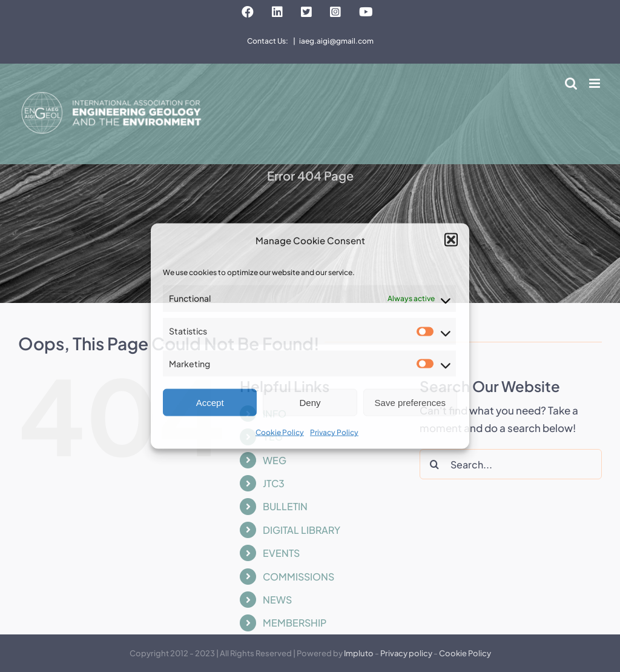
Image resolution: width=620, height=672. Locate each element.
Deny (310, 403)
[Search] (435, 464)
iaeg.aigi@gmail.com (336, 41)
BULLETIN (285, 506)
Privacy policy (406, 653)
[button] (451, 240)
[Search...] (511, 464)
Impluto (359, 653)
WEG (275, 460)
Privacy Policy (334, 432)
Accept (210, 403)
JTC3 (274, 483)
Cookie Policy (280, 432)
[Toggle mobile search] (571, 83)
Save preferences (411, 403)
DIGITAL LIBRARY (302, 530)
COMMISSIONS (298, 577)
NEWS (277, 600)
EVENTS (281, 553)
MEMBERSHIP (295, 623)
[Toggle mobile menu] (595, 83)
